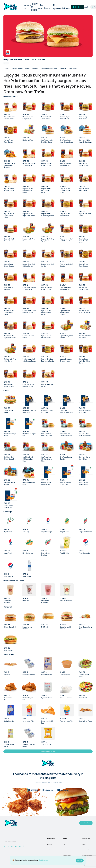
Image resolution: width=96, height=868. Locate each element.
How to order (34, 7)
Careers (84, 844)
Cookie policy (44, 860)
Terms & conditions (68, 850)
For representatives (61, 7)
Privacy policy (67, 856)
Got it (80, 861)
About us (27, 7)
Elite (77, 7)
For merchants (44, 7)
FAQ (64, 844)
